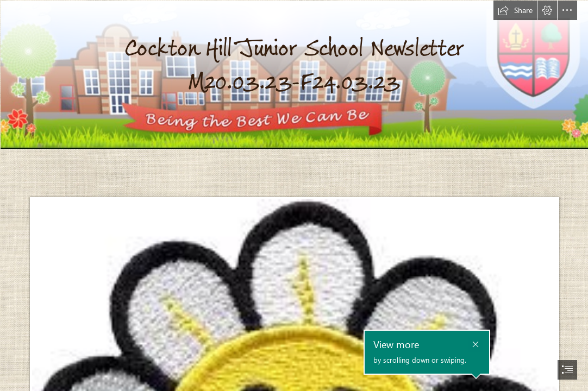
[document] (294, 195)
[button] (515, 10)
